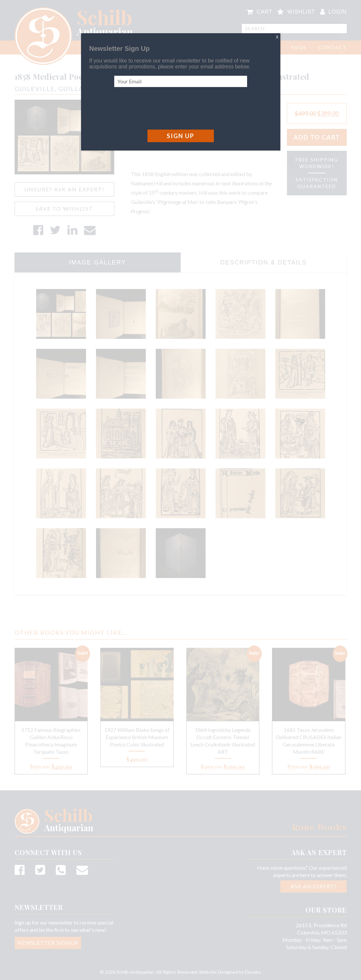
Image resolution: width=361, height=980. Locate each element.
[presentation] (165, 108)
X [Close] (277, 37)
